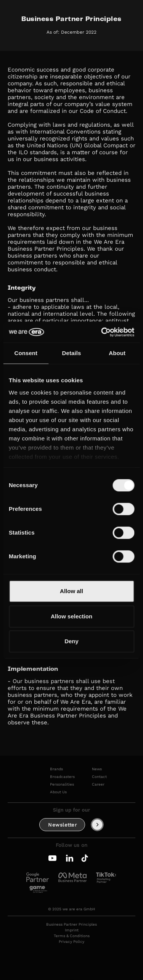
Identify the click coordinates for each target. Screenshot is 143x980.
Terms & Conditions (72, 936)
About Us (58, 792)
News (97, 769)
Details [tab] (72, 353)
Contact (99, 777)
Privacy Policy (71, 942)
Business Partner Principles (71, 925)
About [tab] (117, 353)
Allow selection (71, 616)
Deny (71, 641)
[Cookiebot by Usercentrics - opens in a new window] (102, 332)
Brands (56, 769)
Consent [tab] (26, 353)
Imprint (72, 930)
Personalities (62, 784)
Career (98, 784)
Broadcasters (62, 777)
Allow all (71, 591)
